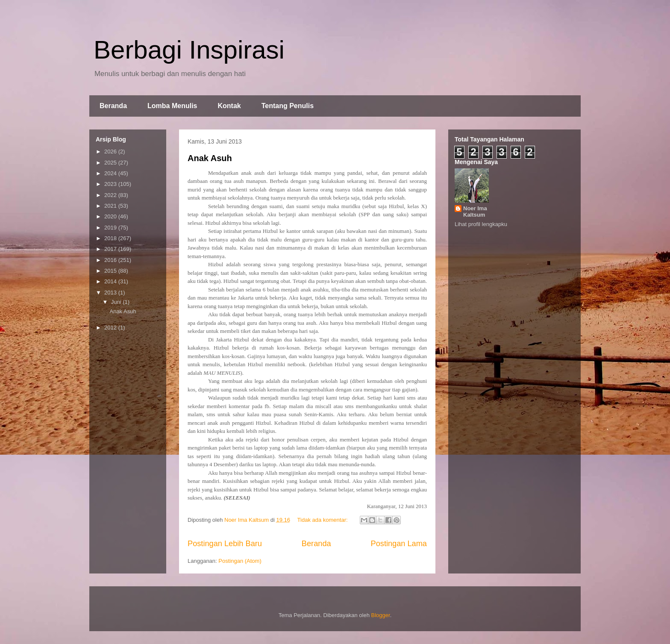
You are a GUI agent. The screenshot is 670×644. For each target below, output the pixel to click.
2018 (111, 238)
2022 (111, 195)
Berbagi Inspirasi (189, 50)
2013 (111, 293)
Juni (117, 302)
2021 (111, 206)
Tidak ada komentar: (323, 520)
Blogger (381, 615)
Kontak (229, 106)
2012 (111, 328)
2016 (111, 260)
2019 (111, 228)
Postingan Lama (399, 544)
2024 (111, 173)
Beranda (113, 106)
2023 (111, 184)
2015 (111, 271)
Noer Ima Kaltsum (475, 212)
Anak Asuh (210, 158)
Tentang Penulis (288, 106)
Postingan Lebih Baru (225, 544)
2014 (111, 281)
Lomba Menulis (172, 106)
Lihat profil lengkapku (481, 224)
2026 (111, 151)
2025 (111, 163)
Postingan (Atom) (240, 561)
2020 (111, 216)
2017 (111, 249)
